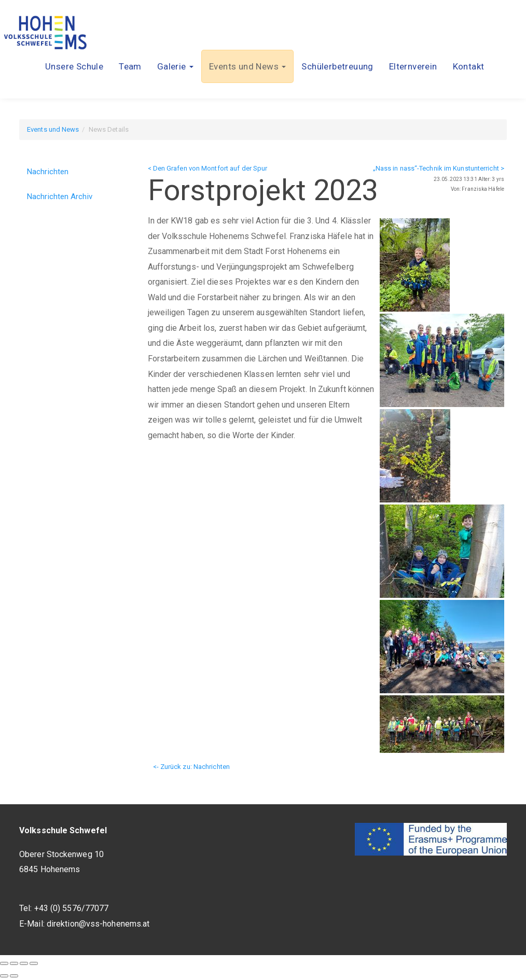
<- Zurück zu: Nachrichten (192, 767)
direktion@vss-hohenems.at (98, 924)
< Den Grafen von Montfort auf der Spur (208, 168)
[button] (175, 66)
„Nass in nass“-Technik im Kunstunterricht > (439, 168)
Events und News (53, 129)
